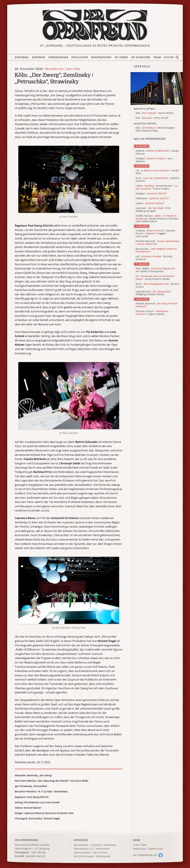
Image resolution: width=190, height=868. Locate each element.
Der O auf (145, 855)
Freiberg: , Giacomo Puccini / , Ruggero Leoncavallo (155, 233)
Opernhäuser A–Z (84, 849)
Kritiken (39, 57)
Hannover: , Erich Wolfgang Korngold (153, 210)
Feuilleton (80, 57)
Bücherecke (103, 849)
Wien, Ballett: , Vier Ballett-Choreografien (156, 270)
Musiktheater (54, 69)
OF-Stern (121, 57)
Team (157, 57)
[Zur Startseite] (95, 25)
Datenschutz (156, 849)
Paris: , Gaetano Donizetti (157, 180)
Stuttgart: (151, 194)
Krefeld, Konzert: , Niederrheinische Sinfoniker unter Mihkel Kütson (157, 219)
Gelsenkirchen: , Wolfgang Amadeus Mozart (154, 293)
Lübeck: (150, 203)
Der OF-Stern (101, 853)
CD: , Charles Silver (157, 172)
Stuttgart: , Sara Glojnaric (154, 160)
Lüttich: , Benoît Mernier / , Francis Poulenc (157, 187)
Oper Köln (73, 69)
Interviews (110, 845)
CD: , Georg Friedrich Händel (155, 278)
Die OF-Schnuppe (84, 856)
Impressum (139, 849)
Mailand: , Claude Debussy (157, 152)
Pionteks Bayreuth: (157, 243)
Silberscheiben (82, 853)
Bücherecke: (156, 250)
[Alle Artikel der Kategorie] (157, 88)
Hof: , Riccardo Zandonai (154, 258)
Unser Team (140, 845)
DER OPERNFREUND (27, 840)
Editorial (22, 57)
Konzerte (96, 845)
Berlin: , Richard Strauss (157, 285)
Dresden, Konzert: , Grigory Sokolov (152, 313)
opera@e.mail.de (35, 856)
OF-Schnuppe (141, 57)
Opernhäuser (58, 57)
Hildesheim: (152, 198)
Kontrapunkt (101, 57)
